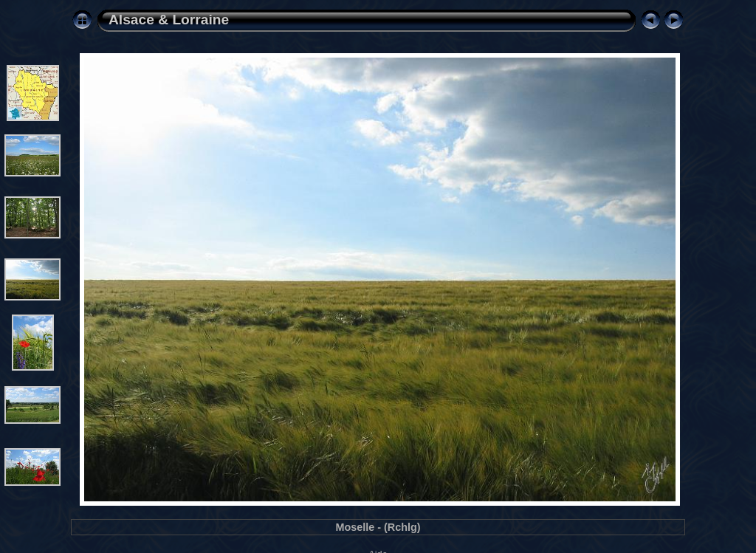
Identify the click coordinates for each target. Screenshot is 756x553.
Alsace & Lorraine (169, 20)
